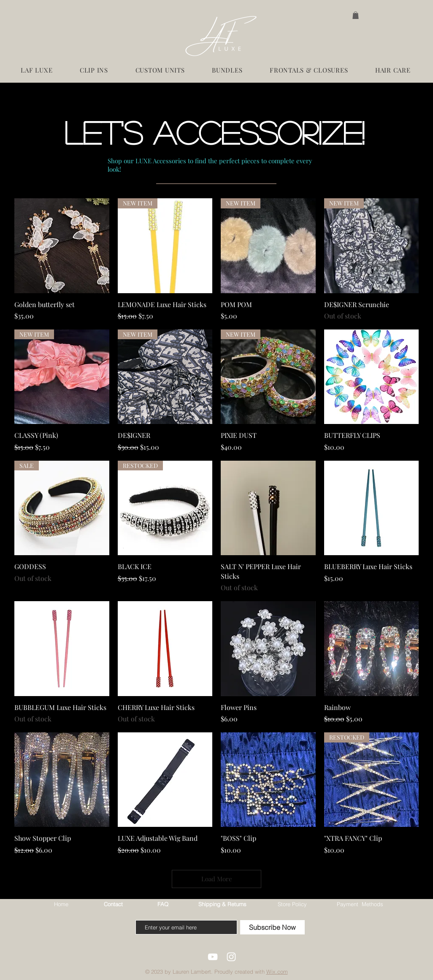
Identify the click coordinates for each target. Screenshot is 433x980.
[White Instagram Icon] (231, 957)
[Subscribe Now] (272, 927)
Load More (217, 879)
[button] (356, 15)
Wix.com (277, 972)
